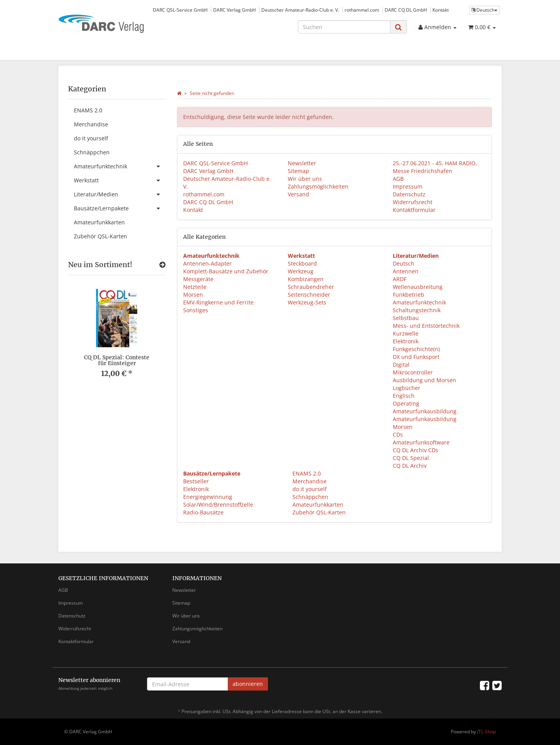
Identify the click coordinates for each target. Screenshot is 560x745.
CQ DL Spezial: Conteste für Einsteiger (117, 360)
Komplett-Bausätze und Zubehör (226, 271)
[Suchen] (344, 27)
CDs (398, 435)
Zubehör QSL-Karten (318, 512)
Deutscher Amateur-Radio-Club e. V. (300, 10)
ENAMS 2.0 (306, 473)
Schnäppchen (310, 497)
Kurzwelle (406, 333)
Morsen (193, 295)
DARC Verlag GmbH (234, 10)
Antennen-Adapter (207, 263)
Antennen (406, 271)
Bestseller (196, 481)
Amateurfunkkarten (317, 505)
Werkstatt (120, 180)
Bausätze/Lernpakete (120, 208)
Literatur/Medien (120, 194)
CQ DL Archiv (410, 466)
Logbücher (407, 388)
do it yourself (309, 489)
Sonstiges (196, 310)
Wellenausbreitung (418, 287)
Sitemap (298, 171)
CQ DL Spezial (411, 458)
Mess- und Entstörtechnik (426, 326)
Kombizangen (306, 279)
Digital (401, 365)
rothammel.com (362, 10)
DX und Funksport (416, 357)
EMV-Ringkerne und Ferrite (218, 302)
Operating (406, 403)
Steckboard (302, 263)
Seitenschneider (309, 295)
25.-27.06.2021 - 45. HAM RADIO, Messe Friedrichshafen (435, 167)
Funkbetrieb (409, 295)
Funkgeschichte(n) (416, 349)
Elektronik (406, 341)
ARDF (400, 279)
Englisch (404, 396)
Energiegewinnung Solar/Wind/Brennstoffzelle (218, 501)
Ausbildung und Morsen (424, 380)
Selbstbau (406, 318)
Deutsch (403, 263)
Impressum (408, 186)
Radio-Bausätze (203, 512)
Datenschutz (409, 194)
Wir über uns (305, 179)
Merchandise (309, 481)
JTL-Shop (486, 732)
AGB (398, 179)
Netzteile (195, 287)
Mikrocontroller (413, 372)
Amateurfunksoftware (421, 442)
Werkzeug (301, 271)
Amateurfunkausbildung (425, 411)
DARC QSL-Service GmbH (180, 10)
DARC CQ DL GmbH (406, 10)
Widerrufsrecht (413, 202)
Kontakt (441, 10)
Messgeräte (198, 279)
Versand (298, 194)
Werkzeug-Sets (307, 302)
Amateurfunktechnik (419, 302)
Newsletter (302, 163)
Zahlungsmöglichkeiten (318, 186)
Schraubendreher (311, 287)
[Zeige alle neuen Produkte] (162, 265)
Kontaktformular (414, 210)
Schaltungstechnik (417, 310)
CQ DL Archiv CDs (416, 450)
